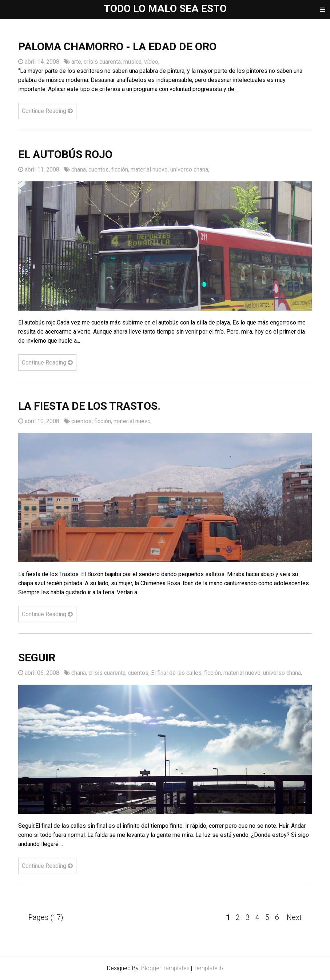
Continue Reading (47, 111)
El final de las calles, (178, 673)
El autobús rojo (65, 154)
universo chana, (190, 170)
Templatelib (208, 968)
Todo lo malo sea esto (165, 9)
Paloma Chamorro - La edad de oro (117, 46)
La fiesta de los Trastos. (89, 406)
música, (134, 62)
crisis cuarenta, (104, 62)
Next (294, 917)
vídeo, (152, 62)
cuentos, (100, 170)
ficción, (121, 170)
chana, (80, 170)
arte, (77, 62)
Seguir (37, 658)
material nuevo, (150, 170)
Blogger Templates (165, 968)
